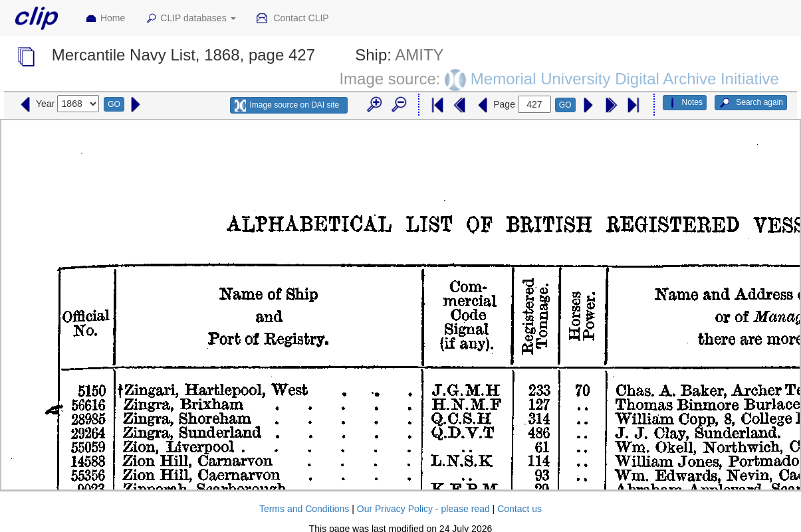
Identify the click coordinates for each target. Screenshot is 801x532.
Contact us (519, 509)
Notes (685, 103)
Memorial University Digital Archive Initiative (625, 79)
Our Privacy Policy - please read (423, 509)
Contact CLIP (292, 19)
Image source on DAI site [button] (287, 106)
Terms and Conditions (304, 509)
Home (105, 19)
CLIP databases (190, 19)
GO (114, 104)
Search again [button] (751, 103)
